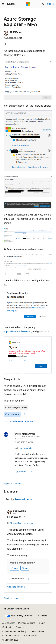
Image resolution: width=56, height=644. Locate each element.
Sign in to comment (13, 484)
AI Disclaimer (9, 623)
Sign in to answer (12, 598)
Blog (41, 623)
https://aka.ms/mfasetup (16, 331)
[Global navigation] (3, 4)
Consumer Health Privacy (14, 631)
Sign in (50, 4)
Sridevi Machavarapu (25, 434)
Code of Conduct (10, 636)
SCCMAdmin (16, 32)
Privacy (19, 627)
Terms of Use (38, 631)
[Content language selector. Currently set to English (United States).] (17, 609)
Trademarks (29, 636)
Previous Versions (27, 623)
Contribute (7, 627)
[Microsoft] (28, 4)
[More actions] (50, 12)
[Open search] (43, 4)
